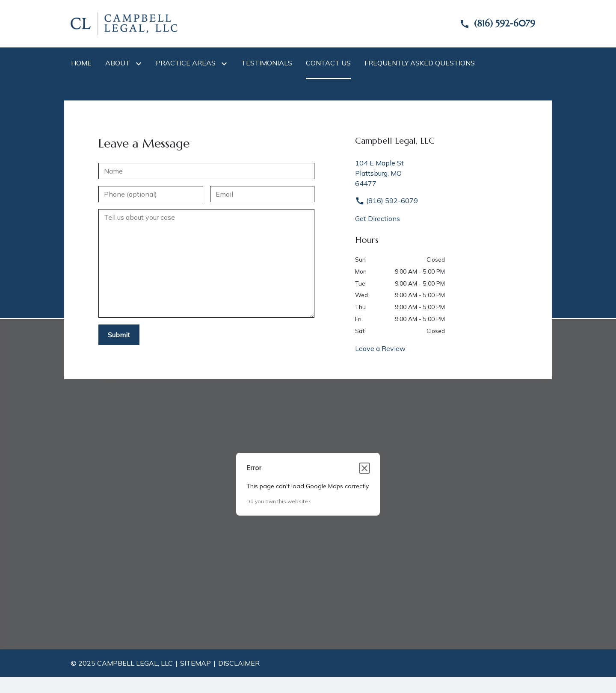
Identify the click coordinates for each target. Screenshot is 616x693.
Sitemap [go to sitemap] (195, 663)
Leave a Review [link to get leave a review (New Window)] (380, 348)
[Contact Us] (328, 63)
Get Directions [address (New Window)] (378, 218)
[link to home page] (124, 23)
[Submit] (119, 335)
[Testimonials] (267, 63)
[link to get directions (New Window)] (450, 173)
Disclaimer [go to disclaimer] (239, 663)
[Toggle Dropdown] (140, 63)
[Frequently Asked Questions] (420, 63)
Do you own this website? (278, 501)
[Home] (81, 63)
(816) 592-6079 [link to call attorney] (386, 201)
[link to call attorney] (490, 24)
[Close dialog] (364, 468)
